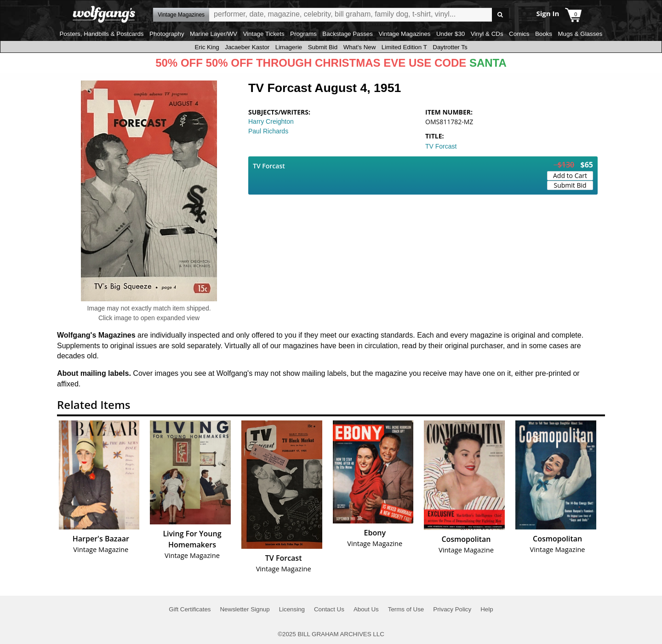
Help (487, 609)
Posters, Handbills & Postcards (102, 34)
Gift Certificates (190, 609)
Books (544, 34)
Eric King (207, 47)
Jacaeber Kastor (247, 47)
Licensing (292, 609)
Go (500, 15)
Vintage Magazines (404, 34)
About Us (366, 609)
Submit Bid (323, 47)
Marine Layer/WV (214, 34)
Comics (519, 34)
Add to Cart (570, 175)
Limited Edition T (404, 47)
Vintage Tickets (263, 34)
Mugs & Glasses (580, 34)
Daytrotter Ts (450, 47)
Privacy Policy (452, 609)
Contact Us (329, 609)
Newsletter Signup (245, 609)
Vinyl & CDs (487, 34)
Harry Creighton (271, 121)
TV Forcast (441, 146)
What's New (360, 47)
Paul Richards (268, 131)
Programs (303, 34)
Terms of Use (406, 609)
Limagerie (289, 47)
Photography (167, 34)
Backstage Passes (348, 34)
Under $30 (451, 34)
